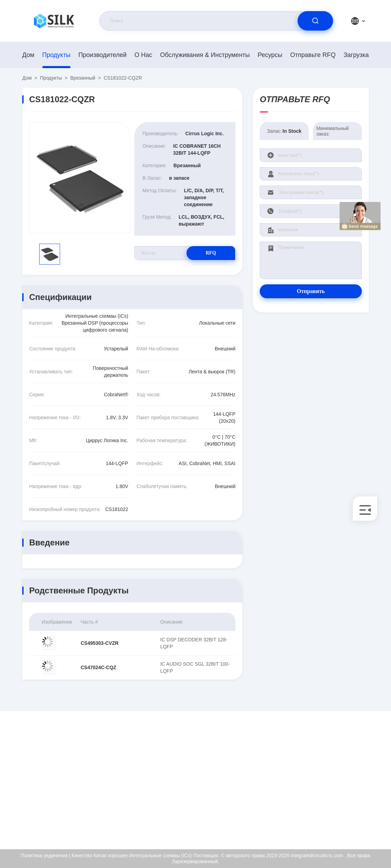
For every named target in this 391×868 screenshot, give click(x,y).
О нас (143, 55)
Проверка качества (343, 793)
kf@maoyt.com (67, 779)
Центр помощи (339, 823)
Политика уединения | (45, 855)
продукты (56, 55)
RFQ (211, 253)
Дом (28, 55)
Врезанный (83, 78)
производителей (103, 55)
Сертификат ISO (340, 778)
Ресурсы (270, 55)
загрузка (356, 55)
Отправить (311, 291)
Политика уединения (345, 808)
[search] (315, 21)
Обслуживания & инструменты (205, 55)
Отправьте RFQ (313, 55)
